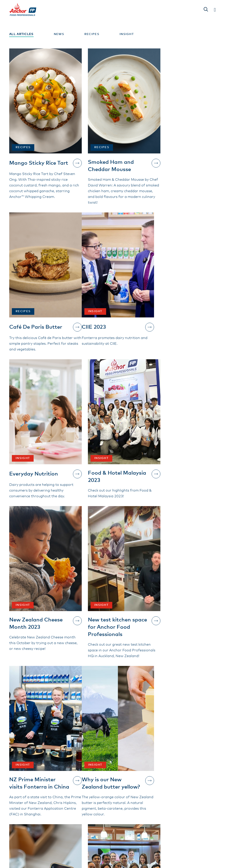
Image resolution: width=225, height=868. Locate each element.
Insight (127, 34)
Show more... (113, 732)
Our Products (93, 783)
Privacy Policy (155, 806)
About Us (89, 791)
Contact (150, 798)
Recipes (92, 34)
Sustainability (155, 791)
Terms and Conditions (102, 798)
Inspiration (152, 783)
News (59, 34)
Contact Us (30, 803)
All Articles (21, 34)
